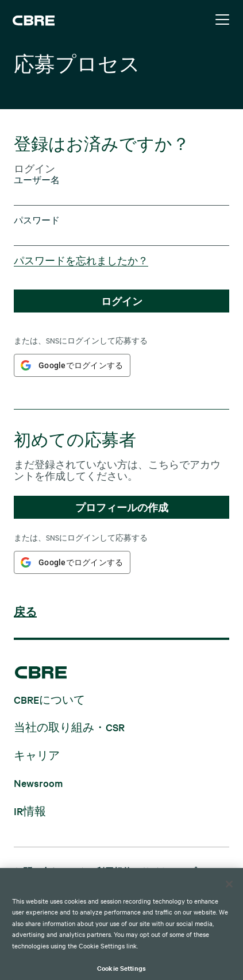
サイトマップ (169, 871)
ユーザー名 (37, 180)
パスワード (37, 220)
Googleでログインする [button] (81, 365)
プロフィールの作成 (122, 507)
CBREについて (49, 699)
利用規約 (114, 871)
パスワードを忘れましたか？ (81, 260)
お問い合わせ (41, 871)
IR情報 (30, 810)
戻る (25, 612)
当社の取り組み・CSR (69, 727)
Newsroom (38, 783)
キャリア (37, 755)
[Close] (229, 897)
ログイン (122, 301)
